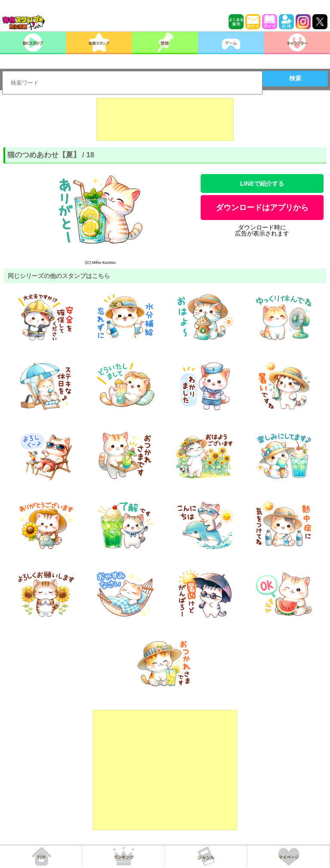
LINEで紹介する (262, 183)
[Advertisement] (165, 119)
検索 (295, 78)
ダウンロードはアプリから (262, 208)
